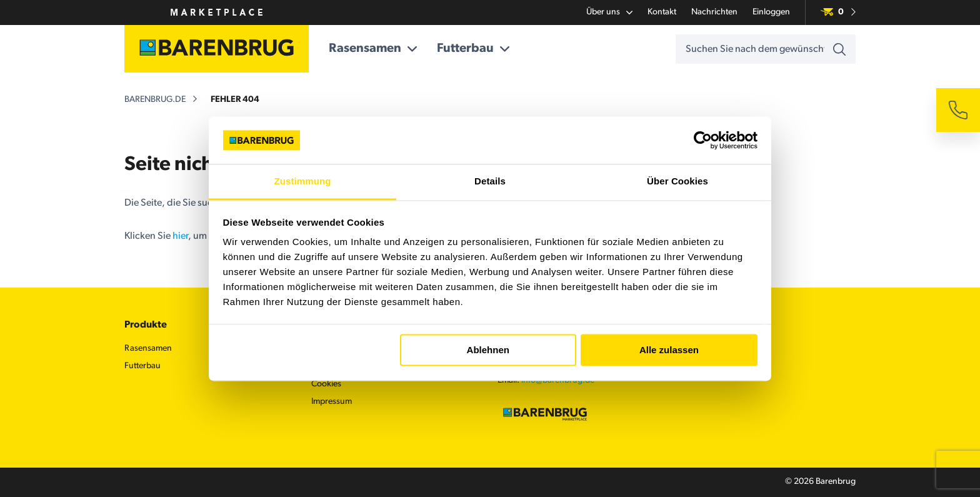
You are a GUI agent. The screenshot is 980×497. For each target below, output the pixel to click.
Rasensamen (373, 49)
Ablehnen (488, 350)
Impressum (332, 402)
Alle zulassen (669, 350)
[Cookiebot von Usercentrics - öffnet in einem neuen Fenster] (703, 140)
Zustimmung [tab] (303, 182)
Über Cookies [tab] (677, 182)
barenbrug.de (155, 100)
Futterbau (473, 49)
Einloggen (771, 12)
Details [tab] (490, 182)
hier (180, 236)
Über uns (609, 13)
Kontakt (662, 12)
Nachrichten (714, 12)
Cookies (326, 384)
